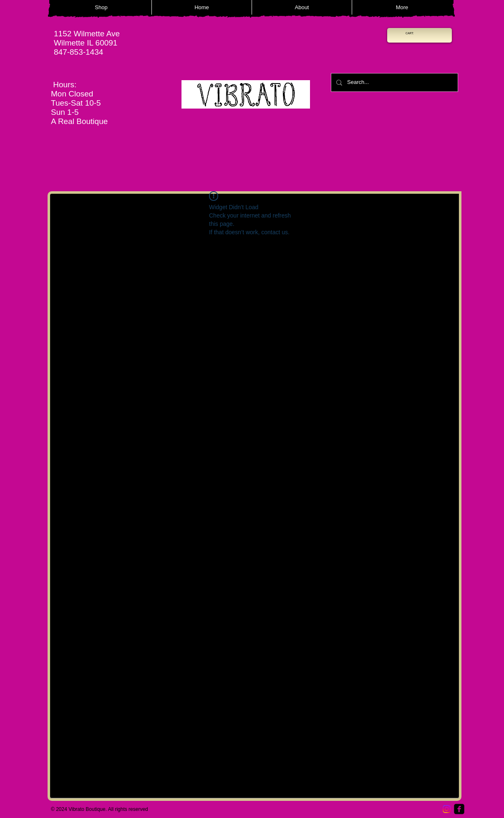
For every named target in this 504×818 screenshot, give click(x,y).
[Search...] (394, 82)
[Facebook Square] (459, 809)
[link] (412, 33)
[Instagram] (447, 809)
